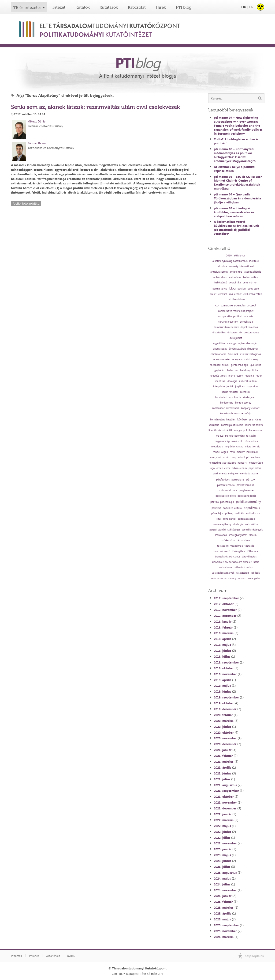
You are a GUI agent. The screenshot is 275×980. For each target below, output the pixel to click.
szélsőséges (234, 530)
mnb (232, 452)
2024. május (222, 878)
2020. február (223, 715)
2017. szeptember (226, 598)
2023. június (223, 861)
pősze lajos (217, 513)
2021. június (223, 773)
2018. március (224, 633)
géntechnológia (240, 365)
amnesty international (241, 266)
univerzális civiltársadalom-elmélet (232, 562)
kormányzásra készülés (223, 420)
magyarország (222, 441)
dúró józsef (236, 338)
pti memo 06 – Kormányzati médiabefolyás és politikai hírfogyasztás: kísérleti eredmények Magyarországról (235, 155)
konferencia (227, 403)
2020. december (225, 744)
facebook (215, 365)
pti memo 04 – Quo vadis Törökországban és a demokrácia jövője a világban (237, 198)
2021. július (222, 779)
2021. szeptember (226, 791)
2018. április (223, 639)
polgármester (246, 490)
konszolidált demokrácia (226, 408)
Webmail (16, 956)
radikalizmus (253, 513)
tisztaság (249, 546)
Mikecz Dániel (37, 121)
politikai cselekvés (226, 496)
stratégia (238, 524)
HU (244, 7)
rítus (219, 519)
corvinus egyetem (228, 322)
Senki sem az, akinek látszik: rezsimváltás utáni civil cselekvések (95, 107)
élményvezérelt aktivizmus (243, 349)
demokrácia (246, 322)
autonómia (235, 277)
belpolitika (235, 283)
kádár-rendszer (230, 392)
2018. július (222, 656)
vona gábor (254, 578)
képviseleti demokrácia (228, 397)
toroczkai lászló (221, 551)
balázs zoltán (251, 277)
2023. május (222, 855)
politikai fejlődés (247, 496)
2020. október (224, 732)
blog (232, 288)
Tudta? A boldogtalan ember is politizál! (236, 141)
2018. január (223, 622)
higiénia (249, 376)
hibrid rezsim (236, 376)
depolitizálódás (249, 327)
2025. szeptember (226, 925)
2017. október (224, 604)
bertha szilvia (220, 289)
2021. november (225, 802)
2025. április (223, 913)
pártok (251, 479)
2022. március (224, 820)
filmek (226, 365)
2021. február (223, 756)
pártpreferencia (226, 485)
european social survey (245, 360)
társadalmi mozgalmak (230, 546)
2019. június (223, 691)
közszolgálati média (232, 425)
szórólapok (221, 535)
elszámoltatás (218, 354)
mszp (234, 457)
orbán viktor (223, 468)
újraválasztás (249, 557)
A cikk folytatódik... (26, 204)
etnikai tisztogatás (250, 354)
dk (241, 333)
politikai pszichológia (222, 502)
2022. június (223, 832)
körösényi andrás (249, 419)
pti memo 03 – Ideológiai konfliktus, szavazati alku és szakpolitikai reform (234, 212)
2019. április (223, 680)
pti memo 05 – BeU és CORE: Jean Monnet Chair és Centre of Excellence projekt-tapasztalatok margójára (238, 183)
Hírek (161, 7)
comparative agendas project (236, 305)
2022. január (223, 814)
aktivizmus (239, 256)
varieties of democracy (223, 578)
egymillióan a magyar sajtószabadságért (236, 343)
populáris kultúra (232, 508)
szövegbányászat (238, 535)
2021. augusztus (225, 785)
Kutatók (83, 7)
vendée (242, 578)
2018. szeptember (226, 662)
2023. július (222, 867)
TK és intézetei (27, 8)
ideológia (232, 381)
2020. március (224, 721)
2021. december (225, 808)
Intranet (34, 956)
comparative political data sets (236, 316)
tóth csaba (253, 551)
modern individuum (247, 452)
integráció (219, 387)
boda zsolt (253, 289)
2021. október (224, 797)
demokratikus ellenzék (226, 327)
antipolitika (236, 272)
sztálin (253, 535)
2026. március (224, 937)
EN (251, 7)
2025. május (222, 919)
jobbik (230, 387)
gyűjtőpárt (219, 370)
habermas (233, 370)
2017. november (225, 610)
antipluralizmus (219, 272)
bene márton (250, 283)
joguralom (253, 387)
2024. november (225, 890)
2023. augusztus (225, 873)
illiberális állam (248, 381)
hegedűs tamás (218, 376)
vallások (255, 573)
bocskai (242, 289)
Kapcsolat (137, 7)
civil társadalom (236, 299)
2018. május (222, 645)
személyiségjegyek (252, 530)
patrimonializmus (227, 490)
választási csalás (243, 567)
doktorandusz (251, 333)
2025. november (225, 931)
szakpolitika (252, 524)
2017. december (225, 616)
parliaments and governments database (236, 474)
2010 (229, 256)
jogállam (240, 387)
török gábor (238, 551)
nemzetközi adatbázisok (222, 463)
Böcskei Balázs (37, 143)
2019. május (222, 686)
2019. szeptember (226, 697)
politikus (216, 508)
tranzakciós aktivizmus (228, 557)
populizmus (252, 508)
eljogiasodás (220, 349)
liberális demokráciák (220, 430)
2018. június (223, 651)
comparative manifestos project (236, 311)
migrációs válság (234, 447)
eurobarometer (222, 360)
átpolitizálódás (253, 272)
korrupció (214, 425)
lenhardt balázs (254, 425)
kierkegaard (250, 397)
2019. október (224, 703)
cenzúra (223, 294)
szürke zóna (228, 540)
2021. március (224, 762)
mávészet (237, 441)
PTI (137, 63)
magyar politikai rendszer (249, 430)
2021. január (223, 750)
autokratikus (220, 277)
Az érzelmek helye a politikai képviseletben (235, 169)
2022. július (222, 838)
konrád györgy (243, 403)
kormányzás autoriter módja (236, 414)
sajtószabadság (246, 519)
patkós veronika (245, 485)
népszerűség (256, 463)
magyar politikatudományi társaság (236, 436)
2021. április (223, 767)
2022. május (222, 826)
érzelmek (233, 354)
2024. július (222, 884)
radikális (240, 513)
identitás (220, 381)
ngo (212, 468)
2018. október (224, 668)
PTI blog (184, 7)
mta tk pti (244, 457)
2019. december (225, 709)
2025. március (224, 908)
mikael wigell (220, 452)
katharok (245, 392)
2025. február (223, 902)
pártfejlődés (223, 480)
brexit (213, 294)
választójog (242, 573)
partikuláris (238, 480)
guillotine (256, 365)
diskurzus (232, 333)
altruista (222, 266)
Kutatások (109, 7)
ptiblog (229, 513)
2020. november (225, 738)
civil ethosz (235, 294)
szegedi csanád (217, 530)
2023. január (223, 849)
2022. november (225, 843)
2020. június (223, 727)
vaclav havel (226, 567)
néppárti (242, 463)
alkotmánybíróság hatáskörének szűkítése (236, 261)
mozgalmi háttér (219, 457)
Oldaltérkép (53, 956)
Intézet (59, 7)
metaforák (217, 447)
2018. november (225, 674)
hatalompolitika (249, 370)
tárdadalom (243, 540)
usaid (256, 562)
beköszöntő (221, 283)
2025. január (223, 896)
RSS (71, 956)
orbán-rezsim (239, 468)
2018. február (223, 627)
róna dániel (230, 519)
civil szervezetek (253, 294)
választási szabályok (223, 573)
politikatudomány (248, 502)
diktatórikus (219, 333)
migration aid (253, 447)
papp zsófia (255, 468)
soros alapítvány (222, 524)
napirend (256, 457)
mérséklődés (251, 441)
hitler (259, 376)
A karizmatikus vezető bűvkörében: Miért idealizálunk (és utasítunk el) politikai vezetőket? (236, 228)
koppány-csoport (250, 408)
